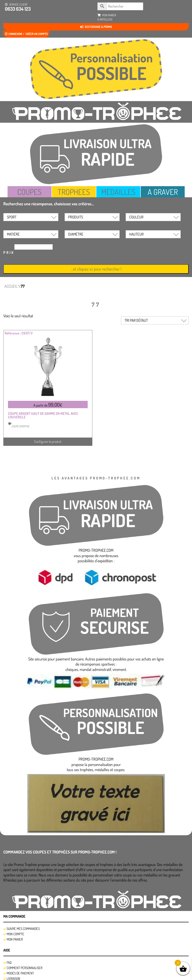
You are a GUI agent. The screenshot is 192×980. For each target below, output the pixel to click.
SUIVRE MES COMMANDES (23, 929)
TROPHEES (74, 192)
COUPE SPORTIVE (20, 426)
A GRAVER (163, 192)
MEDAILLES (118, 192)
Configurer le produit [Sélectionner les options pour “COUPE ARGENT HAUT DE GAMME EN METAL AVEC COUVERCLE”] (48, 442)
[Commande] (155, 320)
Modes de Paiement (20, 973)
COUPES (29, 192)
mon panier (107, 17)
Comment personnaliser (25, 968)
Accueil (11, 286)
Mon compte (15, 934)
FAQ (9, 963)
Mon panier (15, 939)
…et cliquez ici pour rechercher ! (96, 269)
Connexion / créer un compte (26, 34)
